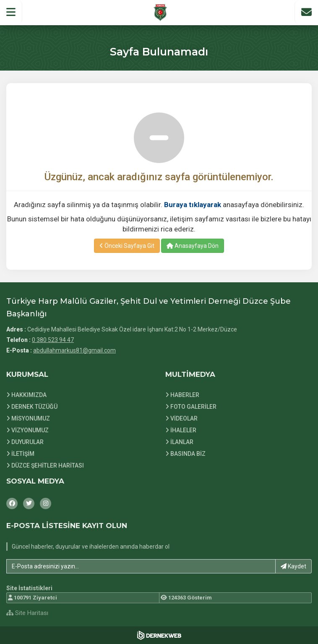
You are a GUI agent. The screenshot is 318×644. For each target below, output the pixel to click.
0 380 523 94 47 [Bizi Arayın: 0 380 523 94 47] (53, 340)
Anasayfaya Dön (193, 246)
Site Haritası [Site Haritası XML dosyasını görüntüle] (27, 613)
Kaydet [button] (293, 566)
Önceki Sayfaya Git (127, 246)
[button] (11, 12)
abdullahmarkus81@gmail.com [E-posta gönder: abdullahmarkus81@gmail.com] (74, 350)
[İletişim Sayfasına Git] (306, 12)
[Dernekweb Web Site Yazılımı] (159, 635)
